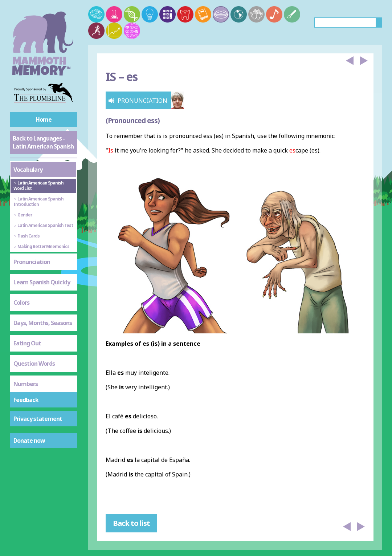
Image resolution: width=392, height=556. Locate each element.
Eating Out (27, 343)
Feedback (26, 400)
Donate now (29, 441)
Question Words (34, 364)
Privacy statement (38, 419)
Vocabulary (28, 170)
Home (44, 119)
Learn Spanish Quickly (42, 282)
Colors (21, 303)
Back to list (131, 523)
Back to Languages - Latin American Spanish (43, 142)
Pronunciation (32, 262)
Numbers (26, 384)
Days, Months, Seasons (43, 323)
